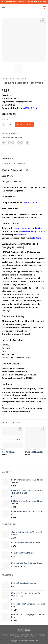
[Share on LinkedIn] (27, 143)
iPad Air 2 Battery (9, 452)
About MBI (7, 635)
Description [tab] (8, 158)
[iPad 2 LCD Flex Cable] (36, 437)
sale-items (36, 238)
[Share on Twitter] (13, 143)
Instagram (26, 228)
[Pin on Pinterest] (22, 143)
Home (5, 79)
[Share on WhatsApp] (4, 143)
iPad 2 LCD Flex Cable (34, 452)
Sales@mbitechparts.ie (32, 231)
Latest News (19, 635)
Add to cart (24, 124)
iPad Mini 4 (21, 79)
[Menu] (3, 8)
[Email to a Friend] (18, 143)
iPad (12, 79)
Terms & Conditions (24, 637)
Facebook (16, 228)
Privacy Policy (38, 635)
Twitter (38, 228)
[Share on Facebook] (9, 143)
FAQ (28, 635)
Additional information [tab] (14, 164)
